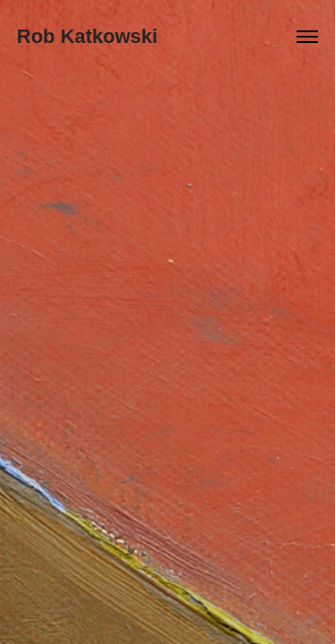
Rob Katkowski (88, 36)
